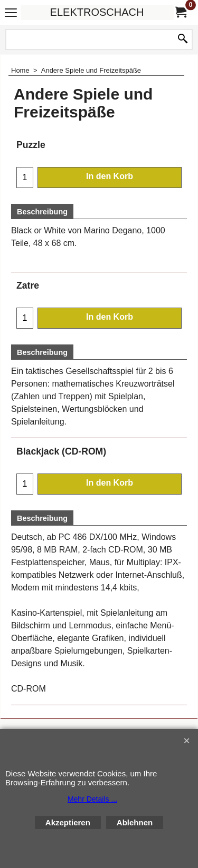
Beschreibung (42, 212)
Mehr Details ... (92, 799)
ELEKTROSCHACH (97, 12)
